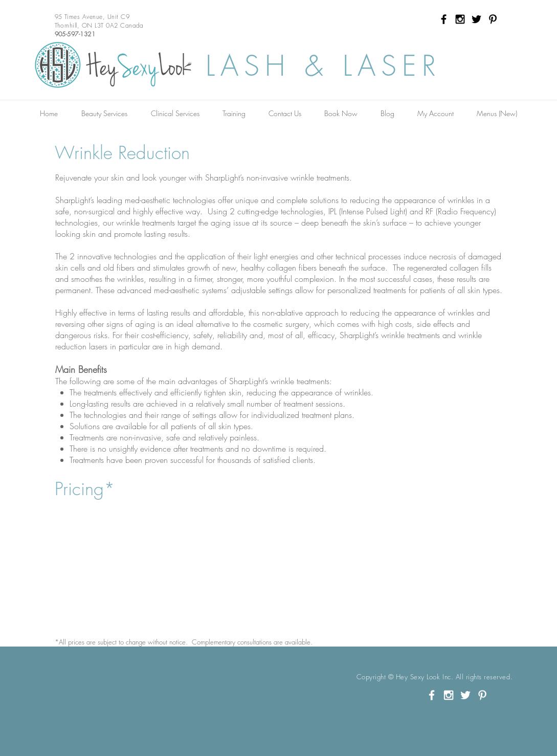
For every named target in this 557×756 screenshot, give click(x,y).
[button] (104, 114)
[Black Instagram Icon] (460, 19)
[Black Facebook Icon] (444, 19)
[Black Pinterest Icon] (493, 19)
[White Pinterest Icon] (482, 695)
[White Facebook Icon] (432, 695)
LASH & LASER (324, 66)
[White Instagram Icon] (449, 695)
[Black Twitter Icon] (476, 19)
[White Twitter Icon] (465, 695)
